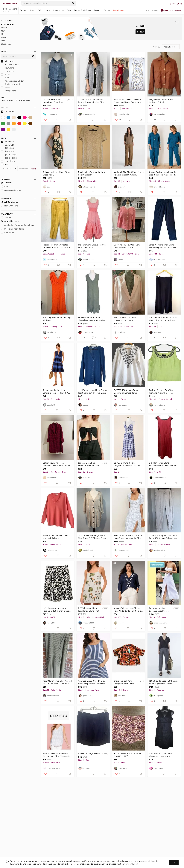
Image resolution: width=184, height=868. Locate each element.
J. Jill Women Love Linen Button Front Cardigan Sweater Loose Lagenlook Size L (92, 392)
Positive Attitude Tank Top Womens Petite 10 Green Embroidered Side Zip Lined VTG (162, 392)
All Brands (8, 61)
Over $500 (8, 161)
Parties (107, 10)
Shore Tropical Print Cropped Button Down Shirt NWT (124, 682)
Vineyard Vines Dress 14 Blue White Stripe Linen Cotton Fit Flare (91, 682)
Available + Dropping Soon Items (18, 225)
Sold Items (8, 233)
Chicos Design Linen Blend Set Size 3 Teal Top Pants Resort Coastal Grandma (163, 174)
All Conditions (9, 202)
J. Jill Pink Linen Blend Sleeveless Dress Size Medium (163, 464)
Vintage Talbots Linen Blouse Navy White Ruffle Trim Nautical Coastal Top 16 (128, 610)
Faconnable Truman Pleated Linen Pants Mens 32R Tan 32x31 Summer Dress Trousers (57, 246)
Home (48, 10)
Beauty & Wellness (83, 10)
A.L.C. (6, 74)
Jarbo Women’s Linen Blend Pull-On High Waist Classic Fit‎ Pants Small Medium (163, 246)
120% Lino (8, 68)
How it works (152, 10)
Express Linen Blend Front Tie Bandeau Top (88, 464)
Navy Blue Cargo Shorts (89, 754)
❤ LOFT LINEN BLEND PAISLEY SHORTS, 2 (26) (127, 755)
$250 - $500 (9, 158)
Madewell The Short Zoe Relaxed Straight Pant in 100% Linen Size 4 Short (125, 174)
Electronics (58, 10)
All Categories (8, 24)
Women (24, 10)
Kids (39, 10)
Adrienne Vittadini (11, 84)
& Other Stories (10, 65)
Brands (97, 10)
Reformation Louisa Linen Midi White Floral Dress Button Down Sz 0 (128, 101)
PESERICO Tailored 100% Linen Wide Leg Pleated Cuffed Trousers (163, 682)
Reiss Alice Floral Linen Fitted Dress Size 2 (56, 173)
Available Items (10, 221)
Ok (174, 863)
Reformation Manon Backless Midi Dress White (158, 610)
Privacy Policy (131, 864)
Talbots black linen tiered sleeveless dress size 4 (161, 755)
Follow (140, 32)
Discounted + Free (11, 190)
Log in (171, 3)
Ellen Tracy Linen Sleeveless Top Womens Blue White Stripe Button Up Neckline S (57, 755)
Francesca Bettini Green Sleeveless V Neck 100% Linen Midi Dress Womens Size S (92, 319)
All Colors (8, 111)
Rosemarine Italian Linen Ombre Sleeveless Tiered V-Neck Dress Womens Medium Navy (56, 392)
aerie (5, 87)
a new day (8, 71)
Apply (33, 168)
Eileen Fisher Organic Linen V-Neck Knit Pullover (57, 537)
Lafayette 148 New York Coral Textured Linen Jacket (127, 246)
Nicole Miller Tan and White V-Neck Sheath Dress (92, 173)
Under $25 (8, 145)
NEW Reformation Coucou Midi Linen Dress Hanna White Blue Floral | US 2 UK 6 (128, 537)
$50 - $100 (8, 151)
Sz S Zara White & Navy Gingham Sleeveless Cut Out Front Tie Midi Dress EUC (127, 464)
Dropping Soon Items (12, 229)
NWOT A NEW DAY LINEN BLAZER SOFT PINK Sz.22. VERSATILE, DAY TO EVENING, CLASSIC (127, 319)
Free (5, 187)
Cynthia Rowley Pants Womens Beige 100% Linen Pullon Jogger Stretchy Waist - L (164, 537)
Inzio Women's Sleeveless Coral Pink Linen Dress (93, 246)
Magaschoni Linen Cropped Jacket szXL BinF (162, 101)
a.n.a (5, 78)
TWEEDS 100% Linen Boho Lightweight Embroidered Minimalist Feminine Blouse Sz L (128, 392)
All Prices (7, 142)
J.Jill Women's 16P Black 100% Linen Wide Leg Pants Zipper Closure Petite (163, 319)
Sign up (179, 3)
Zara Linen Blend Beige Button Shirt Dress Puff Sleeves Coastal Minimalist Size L (93, 537)
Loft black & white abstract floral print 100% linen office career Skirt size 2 (56, 610)
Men (32, 10)
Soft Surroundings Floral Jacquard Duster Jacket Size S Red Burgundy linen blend (57, 464)
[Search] (52, 3)
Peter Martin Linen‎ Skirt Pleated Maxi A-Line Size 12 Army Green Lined (57, 682)
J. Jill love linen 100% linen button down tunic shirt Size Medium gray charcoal (91, 101)
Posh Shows (119, 10)
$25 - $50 (8, 148)
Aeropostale (9, 91)
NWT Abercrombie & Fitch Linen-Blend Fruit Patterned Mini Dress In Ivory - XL (89, 610)
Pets (69, 10)
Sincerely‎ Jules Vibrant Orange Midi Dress (57, 319)
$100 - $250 (9, 155)
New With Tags (10, 206)
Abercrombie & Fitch (13, 81)
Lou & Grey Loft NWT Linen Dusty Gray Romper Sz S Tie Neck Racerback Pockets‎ (54, 101)
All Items (7, 183)
